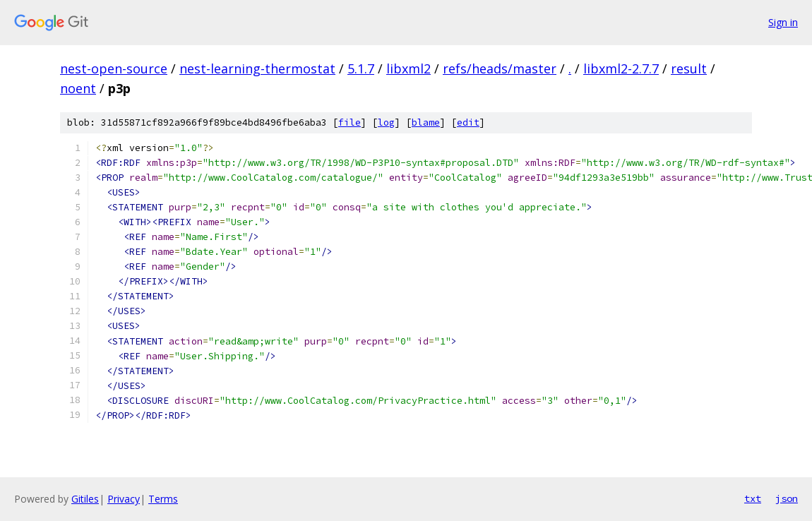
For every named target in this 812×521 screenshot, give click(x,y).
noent (78, 88)
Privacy (124, 499)
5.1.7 (361, 68)
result (689, 68)
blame (426, 122)
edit (468, 122)
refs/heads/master (500, 68)
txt (753, 498)
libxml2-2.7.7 (621, 68)
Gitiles (85, 499)
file (350, 122)
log (386, 122)
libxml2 (408, 68)
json (787, 498)
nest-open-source (114, 68)
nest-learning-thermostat (257, 68)
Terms (163, 499)
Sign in (783, 22)
